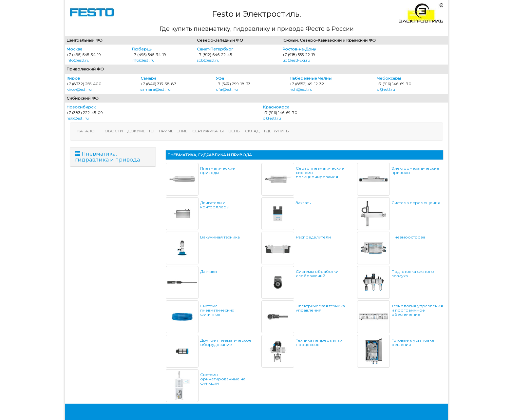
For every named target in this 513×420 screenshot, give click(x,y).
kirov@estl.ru (79, 89)
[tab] (113, 157)
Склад (252, 131)
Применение (173, 131)
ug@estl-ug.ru (296, 60)
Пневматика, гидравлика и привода (107, 157)
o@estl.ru (386, 89)
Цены (234, 131)
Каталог (87, 131)
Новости (112, 131)
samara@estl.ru (156, 89)
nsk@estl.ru (78, 118)
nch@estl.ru (301, 89)
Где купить (276, 131)
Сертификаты (208, 131)
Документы (141, 131)
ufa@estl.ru (227, 89)
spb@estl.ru (208, 60)
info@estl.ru (78, 60)
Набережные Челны (311, 78)
